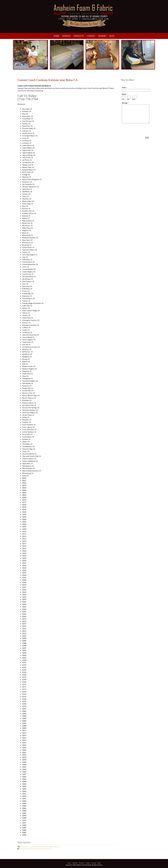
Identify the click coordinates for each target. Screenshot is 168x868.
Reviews (102, 36)
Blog (112, 36)
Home (56, 36)
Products (79, 36)
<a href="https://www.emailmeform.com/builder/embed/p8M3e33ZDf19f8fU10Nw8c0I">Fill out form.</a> (136, 115)
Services (66, 36)
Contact (91, 36)
